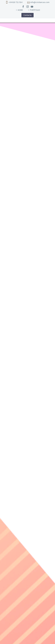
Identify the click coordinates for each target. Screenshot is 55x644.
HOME (20, 10)
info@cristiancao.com (40, 2)
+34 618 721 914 (15, 2)
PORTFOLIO (35, 10)
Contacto (27, 15)
